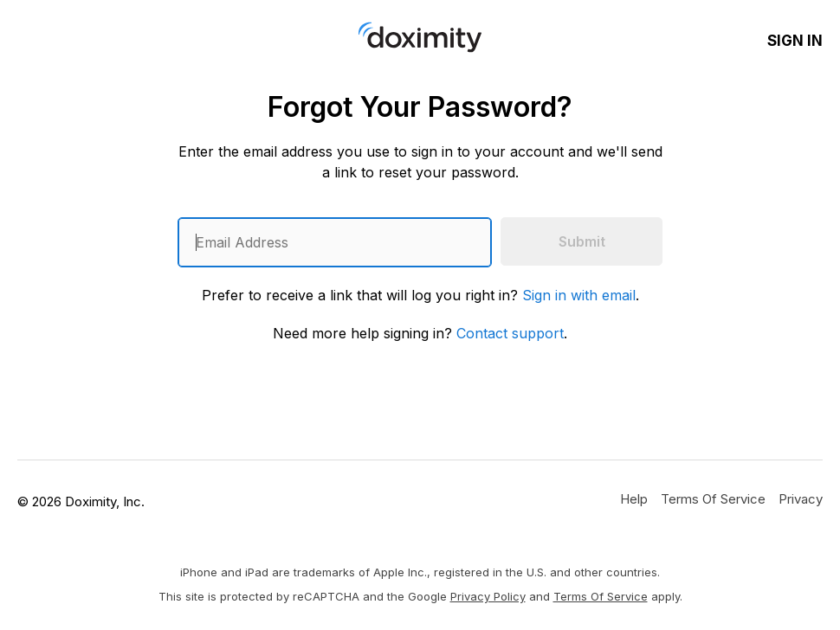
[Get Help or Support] (634, 498)
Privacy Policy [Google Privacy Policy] (488, 596)
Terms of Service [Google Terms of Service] (601, 596)
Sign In (795, 41)
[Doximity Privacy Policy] (801, 498)
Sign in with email (579, 295)
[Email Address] (335, 242)
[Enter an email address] (335, 242)
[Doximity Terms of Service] (713, 498)
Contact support (510, 333)
